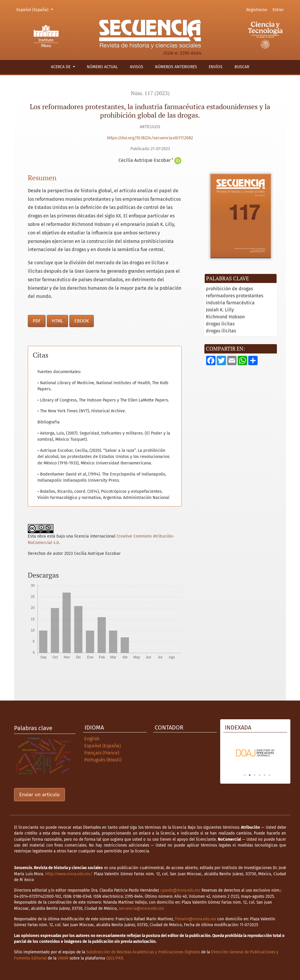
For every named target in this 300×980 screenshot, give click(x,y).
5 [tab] (265, 775)
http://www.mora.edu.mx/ (69, 874)
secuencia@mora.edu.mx (141, 908)
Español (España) (36, 9)
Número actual (102, 67)
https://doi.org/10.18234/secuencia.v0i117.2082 (150, 138)
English (92, 739)
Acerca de (61, 67)
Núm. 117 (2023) (150, 93)
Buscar (242, 67)
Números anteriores (176, 67)
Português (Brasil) (103, 760)
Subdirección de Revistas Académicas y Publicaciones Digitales (143, 952)
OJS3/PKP (114, 958)
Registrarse (257, 10)
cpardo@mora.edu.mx (180, 890)
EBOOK (82, 321)
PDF (37, 321)
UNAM (63, 958)
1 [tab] (245, 775)
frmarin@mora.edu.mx (196, 919)
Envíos (216, 67)
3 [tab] (255, 775)
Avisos (137, 67)
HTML (57, 321)
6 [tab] (270, 775)
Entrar (278, 10)
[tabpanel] (255, 753)
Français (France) (102, 753)
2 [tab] (250, 775)
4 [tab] (260, 775)
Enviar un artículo (39, 795)
